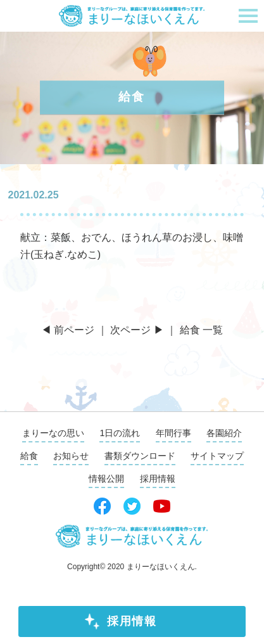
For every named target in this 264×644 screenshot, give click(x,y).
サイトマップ (217, 456)
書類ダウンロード (140, 456)
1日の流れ (120, 433)
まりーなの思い (53, 433)
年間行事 (173, 433)
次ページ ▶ (137, 330)
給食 (29, 456)
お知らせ (71, 456)
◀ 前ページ (68, 330)
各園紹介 (224, 433)
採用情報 (132, 621)
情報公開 (106, 479)
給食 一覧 (201, 330)
